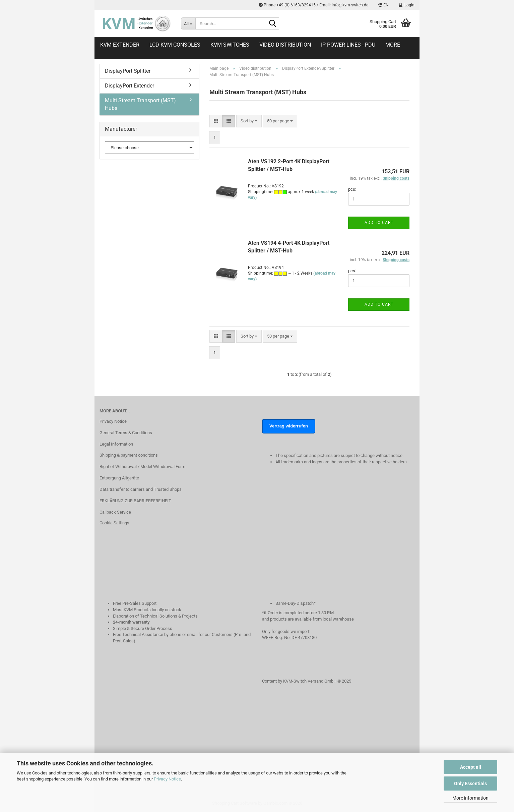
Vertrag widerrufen (289, 426)
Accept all (471, 767)
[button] (383, 5)
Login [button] (407, 5)
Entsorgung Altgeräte (119, 478)
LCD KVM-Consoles (175, 45)
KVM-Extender (120, 45)
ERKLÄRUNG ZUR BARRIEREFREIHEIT (135, 501)
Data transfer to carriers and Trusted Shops (141, 489)
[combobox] (249, 121)
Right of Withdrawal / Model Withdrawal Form (142, 467)
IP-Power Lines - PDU (348, 45)
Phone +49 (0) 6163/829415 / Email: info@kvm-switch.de (313, 5)
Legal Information (116, 444)
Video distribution (285, 45)
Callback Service (115, 512)
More (393, 45)
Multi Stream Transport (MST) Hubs (140, 104)
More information (470, 798)
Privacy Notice (167, 779)
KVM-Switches (230, 45)
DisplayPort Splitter (128, 71)
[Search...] (188, 23)
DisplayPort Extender (130, 86)
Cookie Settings (114, 523)
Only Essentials (470, 784)
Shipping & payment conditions (129, 455)
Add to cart (379, 223)
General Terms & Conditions (126, 433)
